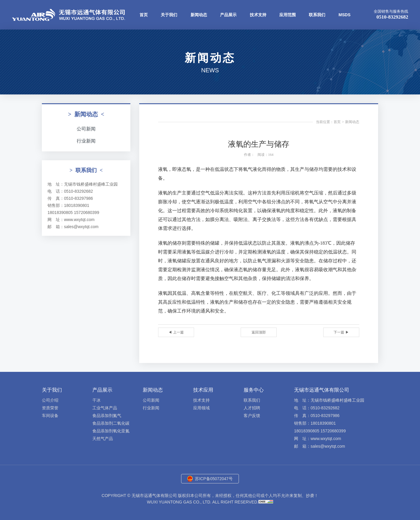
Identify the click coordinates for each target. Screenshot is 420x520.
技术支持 (258, 15)
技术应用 (203, 390)
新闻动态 (199, 15)
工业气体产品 (105, 408)
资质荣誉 (50, 408)
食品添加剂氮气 (107, 416)
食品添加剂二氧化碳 (111, 423)
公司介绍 (50, 400)
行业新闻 (86, 141)
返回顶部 (259, 332)
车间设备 (50, 416)
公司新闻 (86, 129)
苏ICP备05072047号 (214, 479)
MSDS (344, 15)
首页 (144, 15)
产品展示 (228, 15)
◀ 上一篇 (176, 332)
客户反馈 (252, 416)
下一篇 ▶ (341, 332)
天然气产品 (103, 439)
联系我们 (317, 15)
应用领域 (201, 408)
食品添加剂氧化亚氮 (111, 431)
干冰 (96, 400)
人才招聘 (252, 408)
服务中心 (254, 390)
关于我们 (169, 15)
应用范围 (288, 15)
